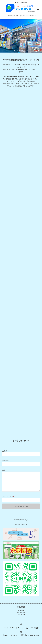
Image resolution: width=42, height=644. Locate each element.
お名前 (5, 451)
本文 (4, 470)
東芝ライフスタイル (21, 525)
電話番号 (5, 461)
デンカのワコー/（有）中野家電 (21, 630)
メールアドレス (8, 497)
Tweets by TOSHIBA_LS (21, 520)
